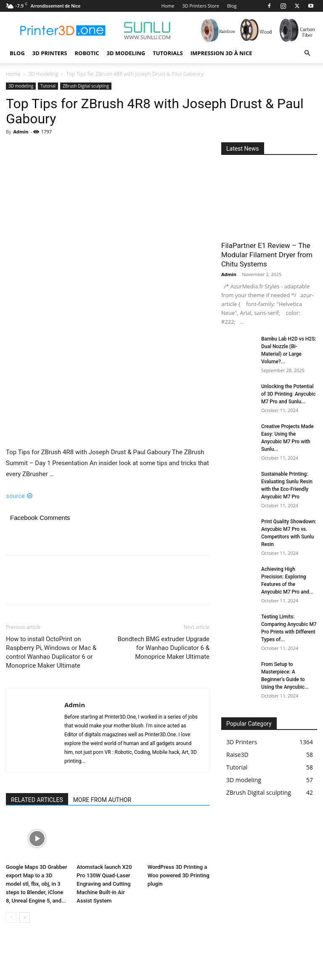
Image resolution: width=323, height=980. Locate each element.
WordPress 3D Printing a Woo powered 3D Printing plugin (179, 875)
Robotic (87, 53)
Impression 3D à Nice (221, 53)
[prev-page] (11, 917)
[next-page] (25, 917)
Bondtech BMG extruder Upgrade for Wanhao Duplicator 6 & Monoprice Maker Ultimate (163, 648)
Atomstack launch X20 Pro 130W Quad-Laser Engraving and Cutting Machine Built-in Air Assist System (104, 884)
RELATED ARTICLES (37, 800)
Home (168, 6)
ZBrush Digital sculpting (86, 86)
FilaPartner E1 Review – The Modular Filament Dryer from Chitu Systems (267, 255)
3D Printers (50, 53)
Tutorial (48, 86)
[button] (307, 53)
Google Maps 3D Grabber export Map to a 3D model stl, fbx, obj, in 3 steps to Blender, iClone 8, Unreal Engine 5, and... (37, 884)
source (19, 496)
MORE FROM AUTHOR (102, 800)
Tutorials (168, 53)
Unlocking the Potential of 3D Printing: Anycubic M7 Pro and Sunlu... (288, 394)
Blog (232, 6)
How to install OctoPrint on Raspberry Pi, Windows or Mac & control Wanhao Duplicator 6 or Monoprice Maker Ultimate (51, 652)
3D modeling (126, 53)
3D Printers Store (201, 6)
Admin (21, 132)
